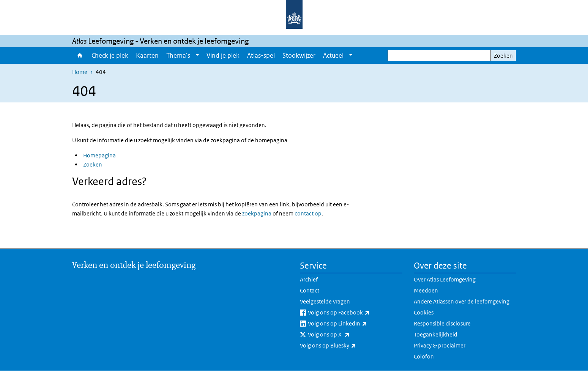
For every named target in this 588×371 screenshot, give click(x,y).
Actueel (333, 55)
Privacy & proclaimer (440, 345)
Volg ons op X (345, 335)
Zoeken (503, 56)
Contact (310, 290)
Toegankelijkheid (436, 334)
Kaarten (147, 55)
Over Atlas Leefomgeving (445, 279)
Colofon (424, 356)
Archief (309, 279)
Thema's (178, 55)
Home (80, 55)
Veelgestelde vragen (325, 301)
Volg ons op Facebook (355, 313)
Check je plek (110, 55)
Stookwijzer (299, 55)
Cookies (424, 312)
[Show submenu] (197, 55)
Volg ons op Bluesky (345, 346)
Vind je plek (223, 55)
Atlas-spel (261, 55)
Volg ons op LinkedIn (354, 324)
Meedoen (426, 290)
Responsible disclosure (442, 323)
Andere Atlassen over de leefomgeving (462, 301)
